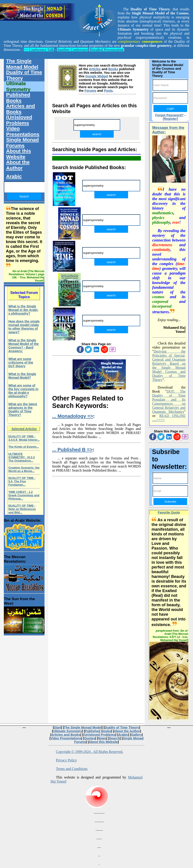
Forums (90, 91)
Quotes (90, 738)
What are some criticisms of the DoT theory (21, 362)
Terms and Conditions (72, 769)
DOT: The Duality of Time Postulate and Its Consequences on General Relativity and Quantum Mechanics (169, 402)
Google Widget (97, 76)
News (102, 738)
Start (57, 727)
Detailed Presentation (107, 50)
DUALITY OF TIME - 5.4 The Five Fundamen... (22, 481)
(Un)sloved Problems (19, 120)
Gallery (136, 735)
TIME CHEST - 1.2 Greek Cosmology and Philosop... (24, 495)
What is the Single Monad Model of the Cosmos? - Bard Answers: (23, 346)
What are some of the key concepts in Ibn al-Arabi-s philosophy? (23, 391)
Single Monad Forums (22, 143)
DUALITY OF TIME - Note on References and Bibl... (22, 509)
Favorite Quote (169, 512)
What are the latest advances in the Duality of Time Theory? (23, 409)
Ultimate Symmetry (18, 86)
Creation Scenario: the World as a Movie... (24, 469)
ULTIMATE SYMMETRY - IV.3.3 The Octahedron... (21, 457)
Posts (108, 91)
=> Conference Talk (39, 50)
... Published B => (72, 450)
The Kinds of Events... (24, 447)
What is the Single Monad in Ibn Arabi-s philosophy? (23, 310)
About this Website (19, 154)
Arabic (14, 176)
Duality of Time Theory (24, 75)
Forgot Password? (169, 115)
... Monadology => (73, 416)
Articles (95, 69)
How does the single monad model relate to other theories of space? (24, 327)
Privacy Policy (67, 760)
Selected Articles (24, 429)
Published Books (18, 98)
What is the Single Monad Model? (22, 376)
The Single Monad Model (22, 64)
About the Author (18, 165)
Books (113, 69)
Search (114, 738)
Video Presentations (23, 131)
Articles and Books (20, 109)
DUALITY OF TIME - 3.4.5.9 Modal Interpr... (24, 438)
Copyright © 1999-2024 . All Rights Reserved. (90, 752)
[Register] (170, 119)
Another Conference (72, 50)
